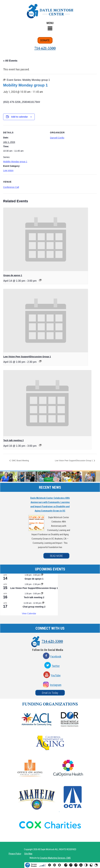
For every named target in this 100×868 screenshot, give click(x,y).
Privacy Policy (15, 854)
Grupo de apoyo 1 (13, 275)
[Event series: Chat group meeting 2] (43, 603)
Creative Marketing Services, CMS (55, 858)
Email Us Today (50, 693)
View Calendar (29, 613)
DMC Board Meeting (20, 461)
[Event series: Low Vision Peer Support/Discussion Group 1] (40, 361)
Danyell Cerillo (57, 138)
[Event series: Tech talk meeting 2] (40, 445)
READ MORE (56, 556)
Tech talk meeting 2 (13, 440)
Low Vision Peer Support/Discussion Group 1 (27, 357)
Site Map (28, 854)
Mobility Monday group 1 (15, 162)
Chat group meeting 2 (34, 607)
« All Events (10, 61)
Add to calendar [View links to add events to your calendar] (20, 117)
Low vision (8, 170)
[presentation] (46, 239)
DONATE (45, 40)
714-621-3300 (45, 48)
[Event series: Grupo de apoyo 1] (40, 280)
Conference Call (11, 187)
